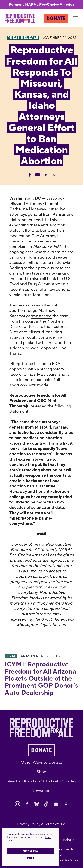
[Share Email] (38, 175)
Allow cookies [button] (31, 851)
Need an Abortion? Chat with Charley (41, 781)
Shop (41, 772)
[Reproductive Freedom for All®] (20, 18)
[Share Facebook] (30, 175)
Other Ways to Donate (41, 762)
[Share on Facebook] (27, 804)
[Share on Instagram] (17, 804)
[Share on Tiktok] (46, 804)
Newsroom (41, 791)
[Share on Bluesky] (37, 804)
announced (32, 220)
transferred (41, 316)
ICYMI (11, 656)
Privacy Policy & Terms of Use (41, 824)
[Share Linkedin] (45, 175)
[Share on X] (66, 804)
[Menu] (76, 18)
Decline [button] (31, 858)
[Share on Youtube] (56, 804)
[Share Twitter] (53, 175)
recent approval (24, 289)
